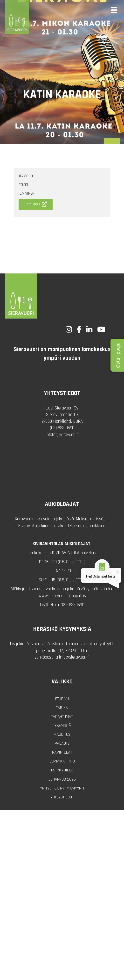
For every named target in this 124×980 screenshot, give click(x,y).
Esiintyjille (62, 770)
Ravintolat (62, 752)
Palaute (62, 743)
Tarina (62, 708)
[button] (36, 204)
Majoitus (62, 734)
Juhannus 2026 (62, 779)
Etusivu (62, 699)
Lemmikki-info (62, 761)
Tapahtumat (62, 717)
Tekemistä (62, 725)
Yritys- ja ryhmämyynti (62, 788)
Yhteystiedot (62, 797)
